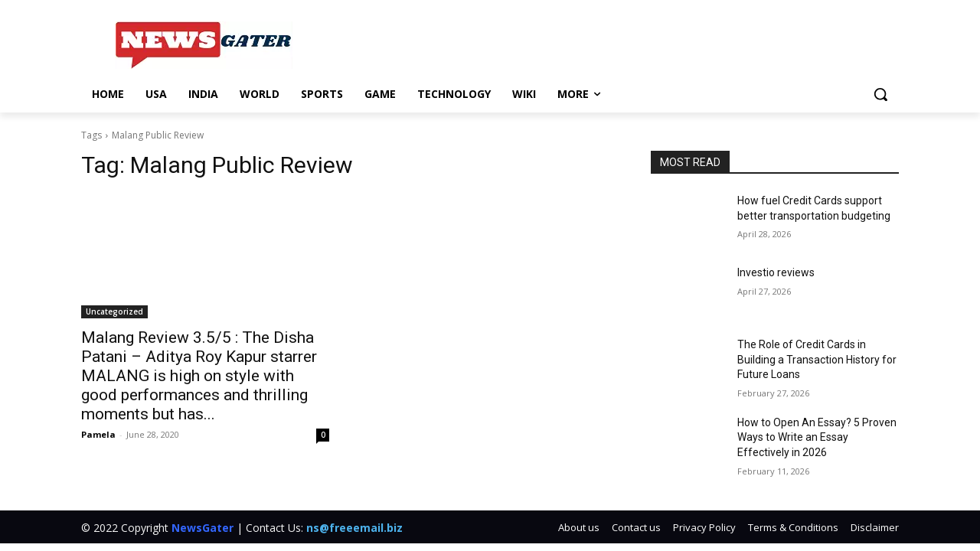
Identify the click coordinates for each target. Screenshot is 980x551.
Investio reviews (776, 272)
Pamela (98, 434)
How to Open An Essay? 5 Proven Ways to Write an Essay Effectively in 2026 (817, 437)
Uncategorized (114, 311)
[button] (880, 94)
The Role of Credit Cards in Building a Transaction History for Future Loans (817, 359)
